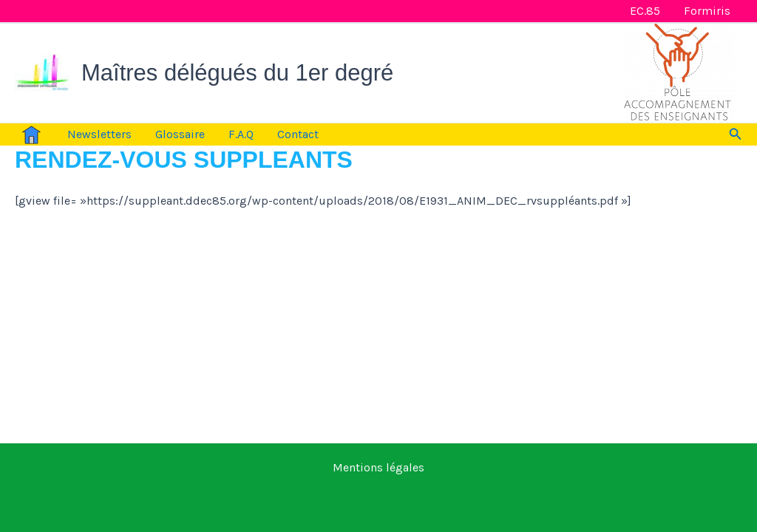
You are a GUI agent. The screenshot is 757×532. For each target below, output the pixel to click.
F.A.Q (241, 134)
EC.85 (645, 11)
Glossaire (180, 134)
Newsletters (99, 134)
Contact (298, 134)
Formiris (707, 11)
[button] (736, 134)
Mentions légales (378, 467)
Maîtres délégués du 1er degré (237, 73)
